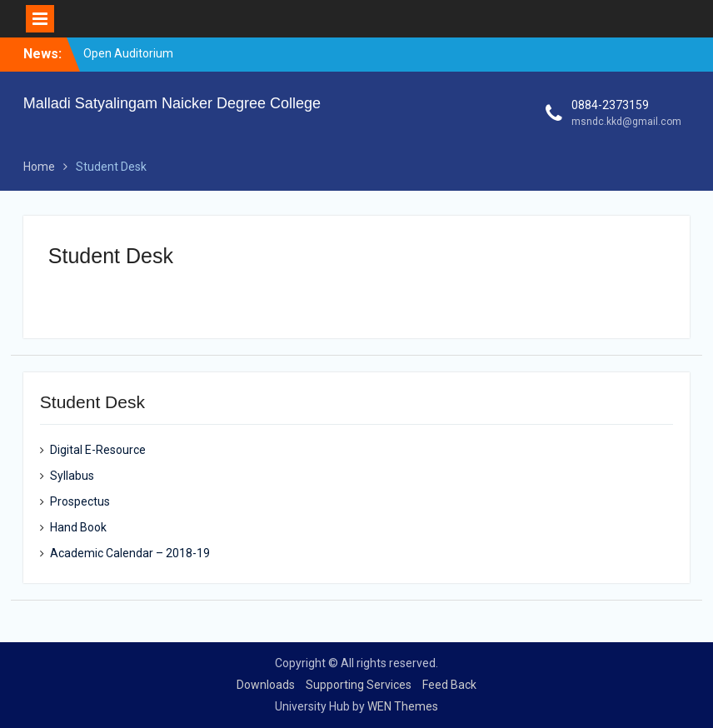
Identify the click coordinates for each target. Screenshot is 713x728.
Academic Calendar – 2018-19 (130, 553)
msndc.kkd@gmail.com (626, 122)
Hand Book (78, 527)
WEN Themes (403, 706)
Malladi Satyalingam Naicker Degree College (172, 103)
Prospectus (80, 501)
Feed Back (449, 685)
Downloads (266, 685)
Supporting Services (359, 685)
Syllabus (72, 476)
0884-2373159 (610, 105)
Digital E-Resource (98, 450)
